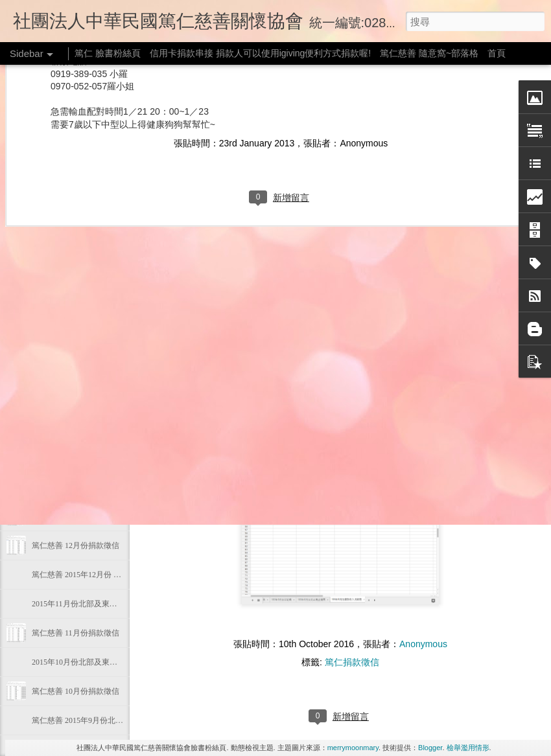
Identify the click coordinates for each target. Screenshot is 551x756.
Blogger (430, 748)
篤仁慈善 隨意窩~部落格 (429, 53)
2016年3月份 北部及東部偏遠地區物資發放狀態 (112, 371)
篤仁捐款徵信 (352, 662)
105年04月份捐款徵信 (69, 312)
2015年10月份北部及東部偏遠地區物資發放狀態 (113, 662)
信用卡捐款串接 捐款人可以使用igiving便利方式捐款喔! (260, 53)
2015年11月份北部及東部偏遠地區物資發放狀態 (113, 604)
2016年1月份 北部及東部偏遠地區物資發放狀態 (112, 487)
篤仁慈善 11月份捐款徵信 (76, 633)
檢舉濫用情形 (468, 748)
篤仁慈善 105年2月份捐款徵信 (83, 429)
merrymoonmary (353, 748)
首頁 (497, 53)
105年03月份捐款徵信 (69, 400)
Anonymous (423, 644)
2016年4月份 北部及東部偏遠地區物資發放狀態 (112, 341)
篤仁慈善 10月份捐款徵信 (76, 691)
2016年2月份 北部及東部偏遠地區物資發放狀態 (112, 458)
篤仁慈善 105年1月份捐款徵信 (83, 516)
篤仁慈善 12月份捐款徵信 (76, 545)
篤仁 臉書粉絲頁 (108, 53)
